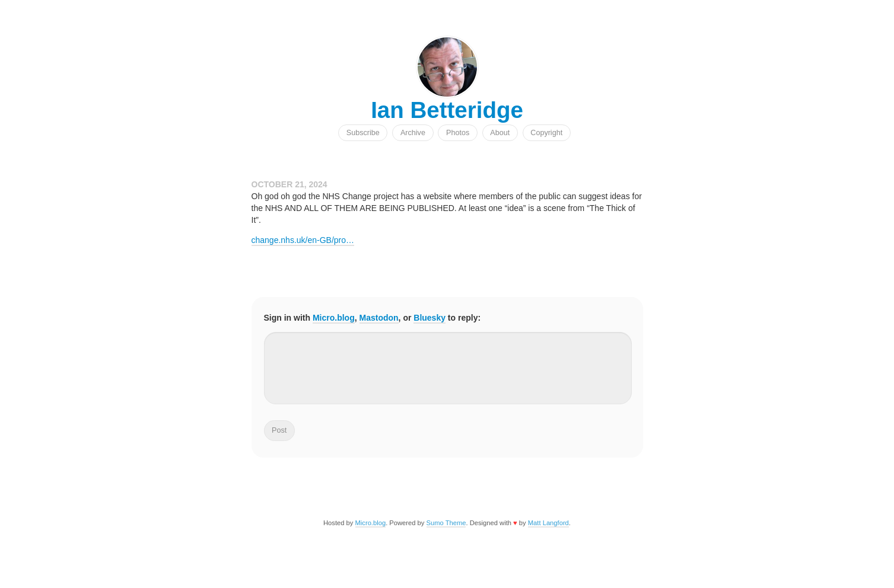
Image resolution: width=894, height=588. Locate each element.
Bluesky (429, 318)
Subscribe (363, 133)
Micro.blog (334, 318)
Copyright (546, 133)
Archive (413, 133)
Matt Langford (548, 523)
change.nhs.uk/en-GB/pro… (303, 240)
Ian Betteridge (447, 110)
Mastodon (379, 318)
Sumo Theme (446, 523)
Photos (458, 133)
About (500, 133)
